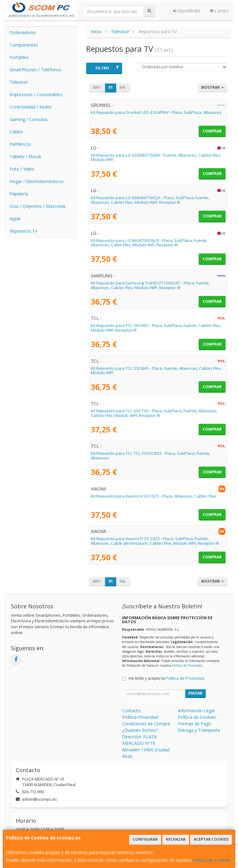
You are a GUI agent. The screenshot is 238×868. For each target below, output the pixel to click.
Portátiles (19, 57)
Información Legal (196, 711)
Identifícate (187, 11)
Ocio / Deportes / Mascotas (38, 206)
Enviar (195, 693)
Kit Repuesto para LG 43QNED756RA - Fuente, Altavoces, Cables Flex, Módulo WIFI (156, 157)
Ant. (97, 87)
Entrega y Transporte (199, 730)
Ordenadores (23, 32)
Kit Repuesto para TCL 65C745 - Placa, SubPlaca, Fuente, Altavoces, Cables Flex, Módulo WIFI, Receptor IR (154, 413)
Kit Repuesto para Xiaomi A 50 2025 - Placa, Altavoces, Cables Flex (153, 496)
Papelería (19, 194)
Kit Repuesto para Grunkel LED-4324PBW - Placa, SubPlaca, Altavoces (156, 112)
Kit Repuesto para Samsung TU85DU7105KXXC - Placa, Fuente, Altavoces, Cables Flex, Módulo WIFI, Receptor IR (150, 285)
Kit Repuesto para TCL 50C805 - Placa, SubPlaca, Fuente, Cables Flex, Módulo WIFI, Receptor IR (156, 328)
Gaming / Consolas (29, 119)
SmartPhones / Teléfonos (35, 70)
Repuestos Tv (23, 231)
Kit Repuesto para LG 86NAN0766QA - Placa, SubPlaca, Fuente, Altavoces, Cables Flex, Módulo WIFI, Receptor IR (150, 200)
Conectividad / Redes (31, 107)
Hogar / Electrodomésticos (37, 181)
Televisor (19, 82)
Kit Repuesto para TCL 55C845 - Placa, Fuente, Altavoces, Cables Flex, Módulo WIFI (156, 371)
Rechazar (176, 839)
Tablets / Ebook (25, 157)
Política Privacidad (140, 717)
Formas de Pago (195, 724)
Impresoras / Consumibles (36, 94)
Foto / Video (22, 169)
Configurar (145, 839)
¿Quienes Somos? (140, 730)
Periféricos (20, 144)
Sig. (123, 87)
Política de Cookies (212, 860)
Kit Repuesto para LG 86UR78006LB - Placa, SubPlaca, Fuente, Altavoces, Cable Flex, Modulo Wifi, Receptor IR (149, 243)
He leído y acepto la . (167, 678)
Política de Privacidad (187, 665)
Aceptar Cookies (211, 839)
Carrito (219, 11)
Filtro (107, 68)
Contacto (131, 711)
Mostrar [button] (212, 87)
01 (111, 87)
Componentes (24, 45)
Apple (15, 219)
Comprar (212, 131)
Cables (16, 132)
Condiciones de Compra (146, 724)
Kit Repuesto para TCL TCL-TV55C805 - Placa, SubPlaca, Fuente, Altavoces (151, 456)
